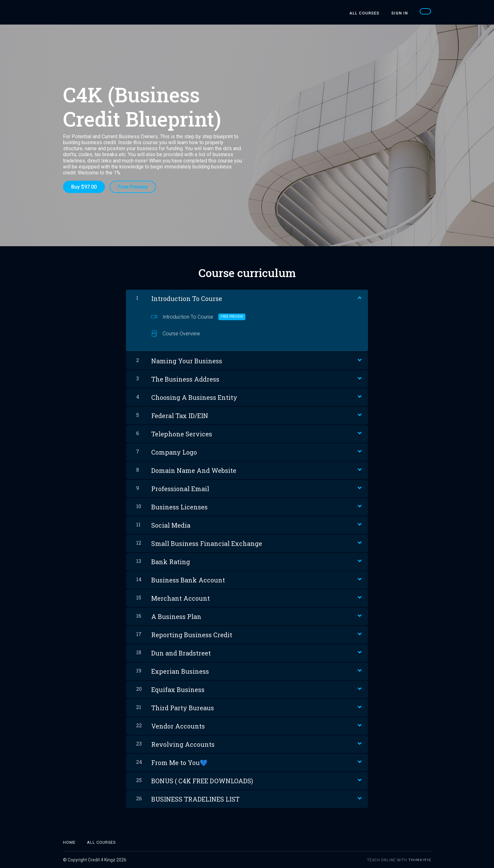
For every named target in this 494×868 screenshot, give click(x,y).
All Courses (365, 13)
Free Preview (133, 187)
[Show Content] (359, 297)
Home (69, 842)
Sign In (400, 13)
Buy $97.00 (84, 187)
